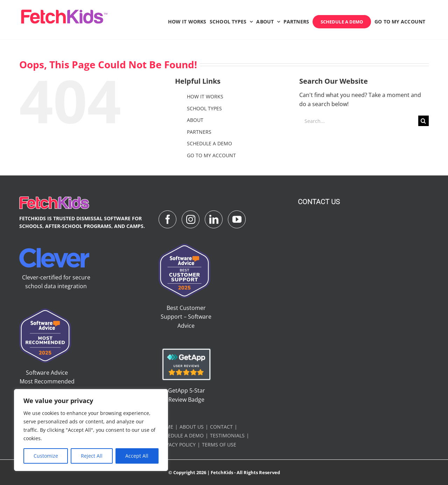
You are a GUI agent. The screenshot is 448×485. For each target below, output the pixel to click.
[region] (91, 430)
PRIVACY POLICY (177, 445)
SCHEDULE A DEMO (209, 143)
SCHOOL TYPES (204, 108)
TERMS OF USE (219, 445)
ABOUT (195, 120)
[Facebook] (167, 219)
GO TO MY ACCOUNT (211, 155)
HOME (166, 427)
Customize (46, 456)
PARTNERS (199, 132)
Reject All (92, 456)
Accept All (137, 456)
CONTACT (221, 427)
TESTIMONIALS (227, 435)
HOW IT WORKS (205, 96)
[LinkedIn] (214, 219)
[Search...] (359, 121)
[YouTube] (237, 219)
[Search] (423, 121)
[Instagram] (191, 219)
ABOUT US (192, 427)
